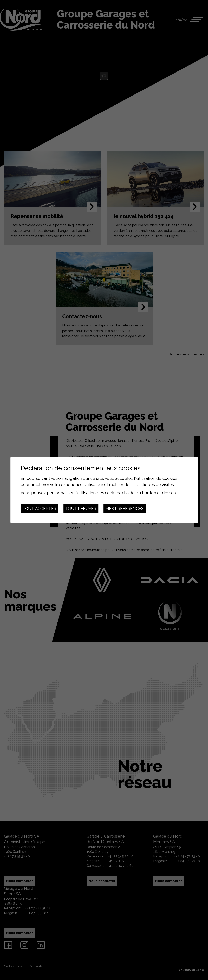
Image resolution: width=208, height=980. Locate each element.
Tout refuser (81, 509)
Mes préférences (125, 509)
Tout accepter (39, 509)
